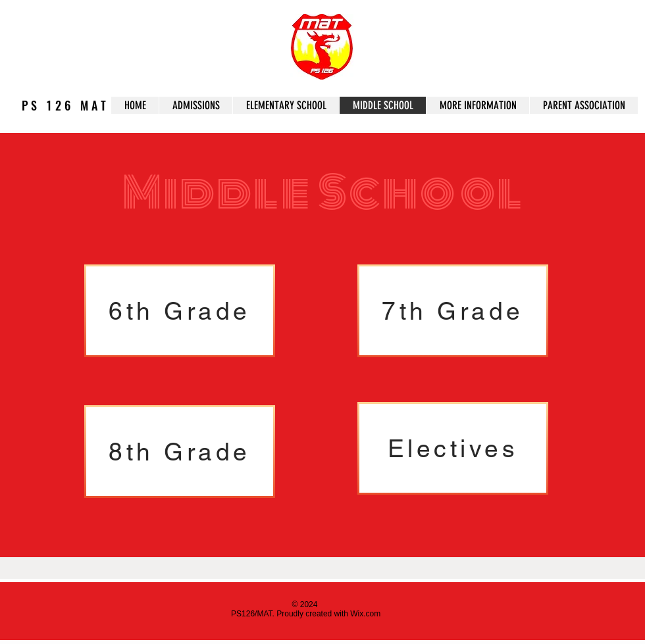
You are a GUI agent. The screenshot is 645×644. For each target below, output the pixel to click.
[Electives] (453, 448)
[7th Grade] (453, 311)
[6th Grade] (180, 311)
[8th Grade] (180, 452)
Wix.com (365, 614)
